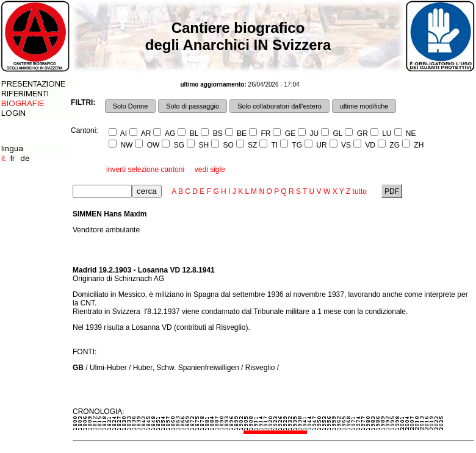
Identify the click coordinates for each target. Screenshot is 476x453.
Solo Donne (131, 106)
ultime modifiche (364, 106)
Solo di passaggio (193, 106)
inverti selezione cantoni (145, 169)
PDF (392, 191)
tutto (360, 191)
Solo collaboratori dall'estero (279, 106)
